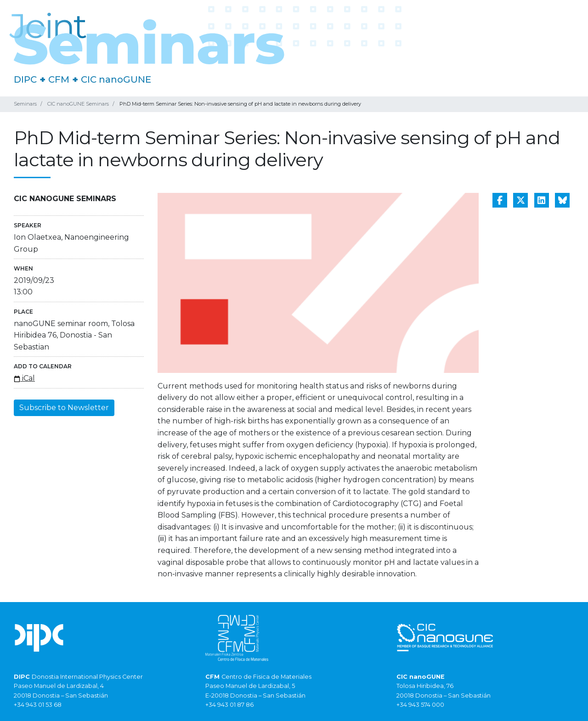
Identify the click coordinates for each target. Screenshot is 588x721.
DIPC (25, 79)
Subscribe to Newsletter (64, 408)
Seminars (25, 104)
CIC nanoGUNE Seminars (78, 104)
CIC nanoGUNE (116, 79)
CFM (59, 79)
